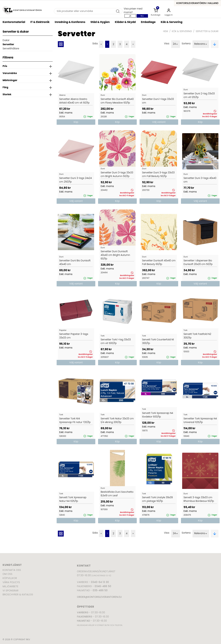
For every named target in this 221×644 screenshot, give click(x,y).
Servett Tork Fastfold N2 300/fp (197, 336)
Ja (130, 16)
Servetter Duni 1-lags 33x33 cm (158, 101)
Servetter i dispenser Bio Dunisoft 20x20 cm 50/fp (198, 262)
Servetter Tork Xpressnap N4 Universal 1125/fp (200, 420)
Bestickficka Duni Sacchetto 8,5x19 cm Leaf (117, 494)
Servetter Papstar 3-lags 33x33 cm (74, 336)
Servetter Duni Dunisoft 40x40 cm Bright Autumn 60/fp (115, 255)
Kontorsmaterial (14, 22)
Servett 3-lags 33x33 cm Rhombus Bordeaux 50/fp (199, 499)
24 (176, 44)
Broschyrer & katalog (18, 594)
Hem (166, 31)
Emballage (148, 22)
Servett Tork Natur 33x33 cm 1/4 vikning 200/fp (117, 420)
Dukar (6, 40)
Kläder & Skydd (125, 22)
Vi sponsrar (11, 591)
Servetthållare (11, 48)
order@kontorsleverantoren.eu (99, 597)
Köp (76, 122)
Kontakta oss (12, 570)
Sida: (95, 43)
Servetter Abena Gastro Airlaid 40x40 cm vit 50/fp (74, 101)
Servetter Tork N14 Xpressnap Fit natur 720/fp (75, 420)
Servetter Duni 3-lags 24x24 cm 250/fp (76, 180)
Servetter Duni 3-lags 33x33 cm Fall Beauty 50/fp (158, 174)
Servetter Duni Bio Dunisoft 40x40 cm (75, 262)
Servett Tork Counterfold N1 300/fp (158, 341)
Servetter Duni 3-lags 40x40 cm (200, 180)
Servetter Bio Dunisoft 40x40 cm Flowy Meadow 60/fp (117, 101)
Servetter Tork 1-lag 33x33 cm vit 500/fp (116, 341)
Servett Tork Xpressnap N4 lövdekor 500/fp (158, 415)
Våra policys (11, 582)
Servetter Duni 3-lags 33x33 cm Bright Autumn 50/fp (117, 174)
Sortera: (186, 43)
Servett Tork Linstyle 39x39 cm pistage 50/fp (157, 499)
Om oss (8, 574)
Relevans (201, 44)
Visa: (167, 43)
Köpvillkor (10, 578)
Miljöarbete (10, 586)
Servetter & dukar (207, 31)
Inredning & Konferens (70, 22)
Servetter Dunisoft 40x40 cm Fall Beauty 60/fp (159, 262)
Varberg (83, 612)
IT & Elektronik (40, 22)
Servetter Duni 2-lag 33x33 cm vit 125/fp (199, 95)
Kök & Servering (172, 22)
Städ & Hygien (100, 22)
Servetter (8, 44)
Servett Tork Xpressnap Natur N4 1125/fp (73, 499)
